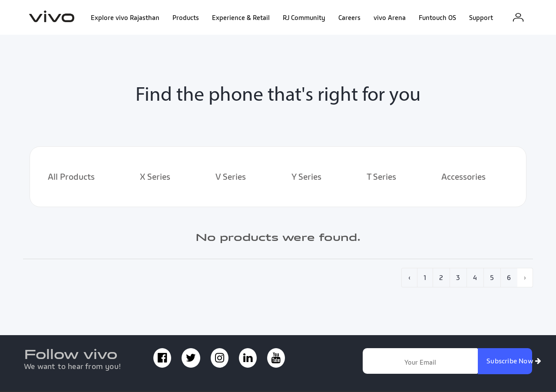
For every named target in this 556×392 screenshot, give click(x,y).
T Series (381, 177)
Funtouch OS (437, 17)
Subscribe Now (509, 361)
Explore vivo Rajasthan (125, 17)
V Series (231, 177)
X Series (155, 177)
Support (481, 17)
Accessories (463, 177)
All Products (71, 177)
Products (186, 17)
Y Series (306, 177)
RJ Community (304, 17)
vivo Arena (390, 17)
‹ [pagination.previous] (409, 277)
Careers (349, 17)
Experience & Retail (241, 17)
